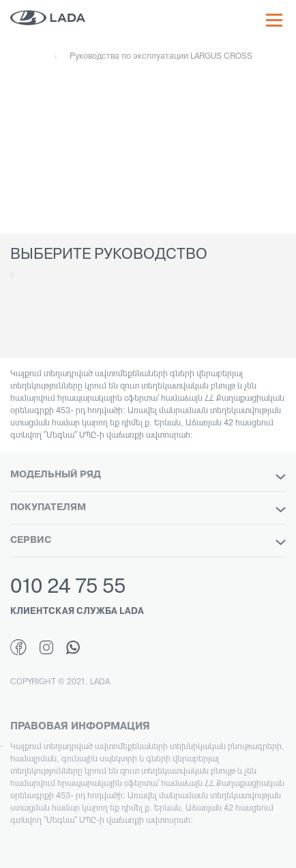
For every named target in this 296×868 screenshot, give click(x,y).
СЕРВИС (148, 541)
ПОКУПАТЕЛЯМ (148, 508)
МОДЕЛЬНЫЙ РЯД (148, 475)
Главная (26, 57)
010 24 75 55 (68, 588)
